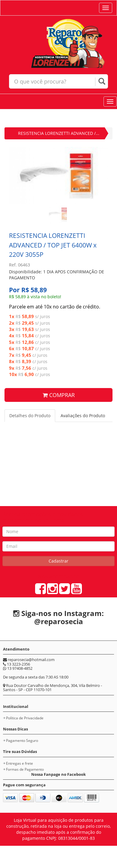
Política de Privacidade (25, 718)
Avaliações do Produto (83, 416)
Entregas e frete (19, 763)
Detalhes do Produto (30, 416)
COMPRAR (59, 395)
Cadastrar (58, 561)
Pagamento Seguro (22, 741)
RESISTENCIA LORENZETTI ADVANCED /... (59, 133)
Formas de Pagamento (25, 769)
